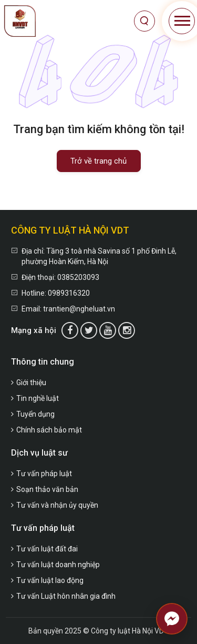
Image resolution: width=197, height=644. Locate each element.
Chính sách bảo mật (46, 430)
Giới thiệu (29, 383)
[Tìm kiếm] (144, 21)
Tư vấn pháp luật (42, 474)
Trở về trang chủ (98, 161)
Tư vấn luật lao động (47, 580)
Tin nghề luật (35, 398)
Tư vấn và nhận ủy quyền (55, 505)
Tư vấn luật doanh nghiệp (55, 565)
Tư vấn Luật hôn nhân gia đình (63, 596)
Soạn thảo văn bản (45, 489)
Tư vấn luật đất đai (44, 549)
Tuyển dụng (33, 414)
